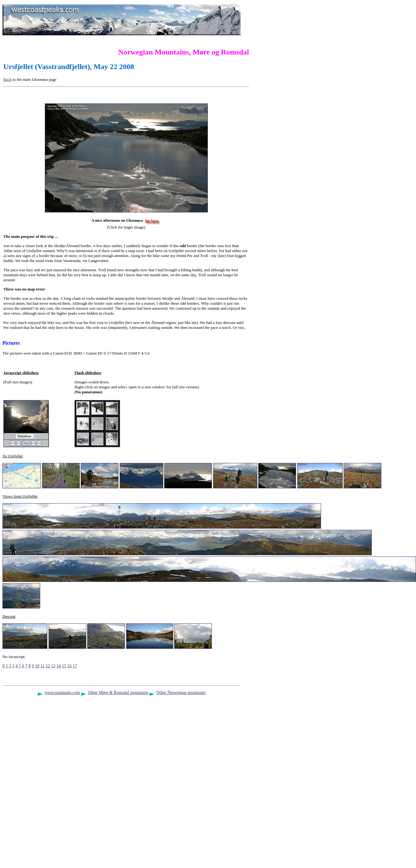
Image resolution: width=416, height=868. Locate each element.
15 (64, 666)
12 (48, 666)
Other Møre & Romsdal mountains (118, 693)
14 (58, 666)
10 (37, 666)
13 (53, 666)
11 (43, 666)
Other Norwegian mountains (181, 693)
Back (8, 79)
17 (75, 666)
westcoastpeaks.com (62, 693)
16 (69, 666)
